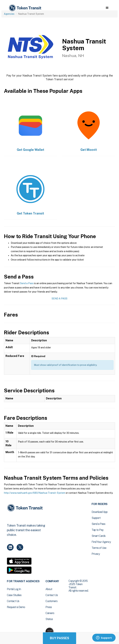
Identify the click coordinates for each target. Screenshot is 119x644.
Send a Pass (27, 283)
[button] (107, 8)
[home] (25, 8)
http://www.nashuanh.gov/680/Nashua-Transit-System (35, 493)
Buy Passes (59, 638)
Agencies (9, 14)
